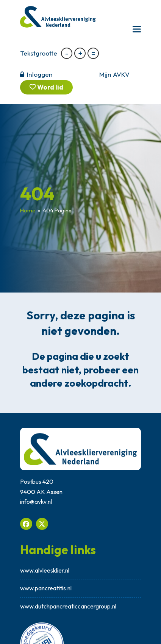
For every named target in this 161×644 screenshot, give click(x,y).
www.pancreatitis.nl (46, 588)
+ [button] (80, 53)
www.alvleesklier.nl (45, 570)
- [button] (67, 53)
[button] (137, 29)
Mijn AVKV (114, 74)
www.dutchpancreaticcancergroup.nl (68, 606)
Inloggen (40, 74)
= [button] (93, 53)
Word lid (46, 87)
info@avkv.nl (36, 502)
